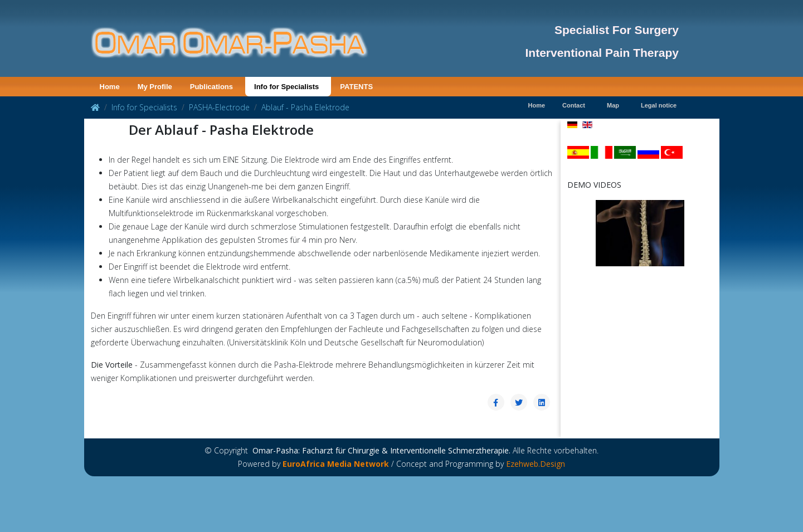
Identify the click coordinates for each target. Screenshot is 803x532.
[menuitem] (110, 87)
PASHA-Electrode (219, 107)
